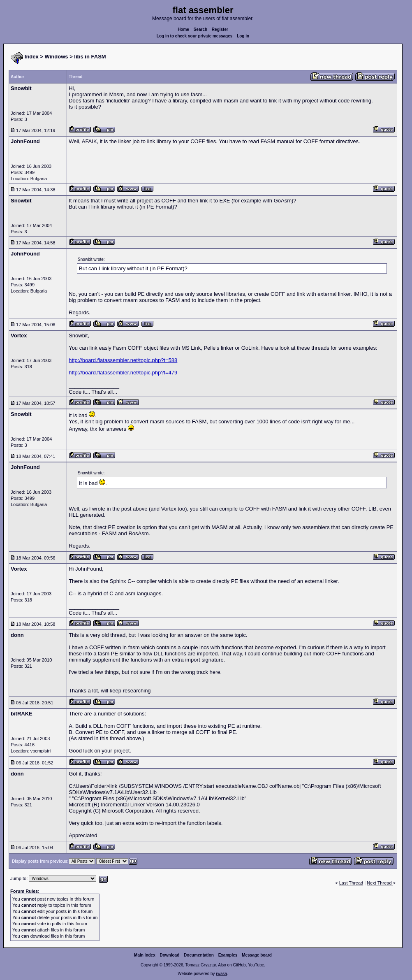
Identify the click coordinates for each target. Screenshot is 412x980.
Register (220, 29)
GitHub (239, 965)
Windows (57, 57)
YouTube (256, 965)
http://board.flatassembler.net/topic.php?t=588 (123, 360)
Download (170, 955)
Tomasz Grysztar (201, 965)
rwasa (221, 974)
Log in (243, 36)
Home (183, 29)
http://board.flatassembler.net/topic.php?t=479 (123, 373)
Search (200, 29)
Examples (228, 955)
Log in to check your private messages (195, 36)
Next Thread (380, 883)
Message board (257, 955)
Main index (145, 955)
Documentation (199, 955)
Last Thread (351, 883)
